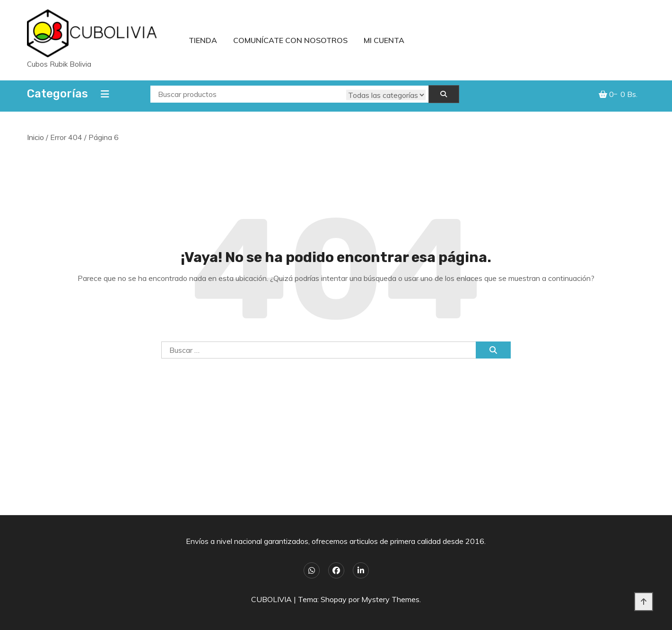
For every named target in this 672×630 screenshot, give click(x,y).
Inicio (35, 137)
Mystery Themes (390, 599)
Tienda (203, 40)
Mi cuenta (384, 40)
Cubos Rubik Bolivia (59, 64)
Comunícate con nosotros (290, 40)
